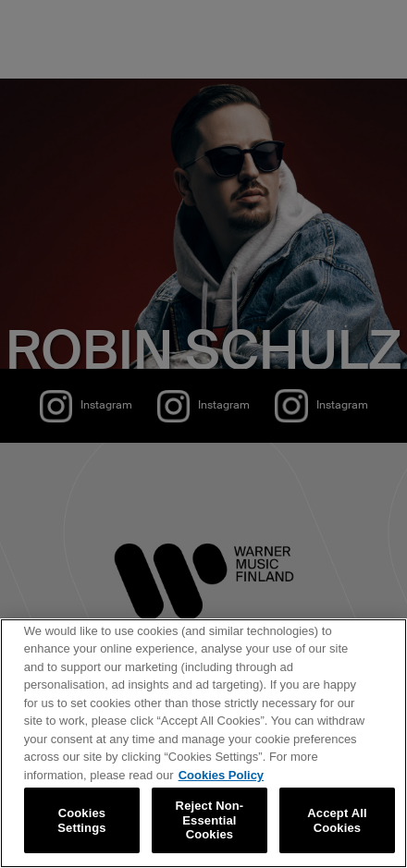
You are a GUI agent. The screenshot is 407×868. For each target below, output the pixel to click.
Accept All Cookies (337, 820)
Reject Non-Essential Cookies (210, 820)
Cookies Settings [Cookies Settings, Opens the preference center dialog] (81, 820)
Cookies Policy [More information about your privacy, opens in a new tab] (221, 775)
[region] (203, 743)
